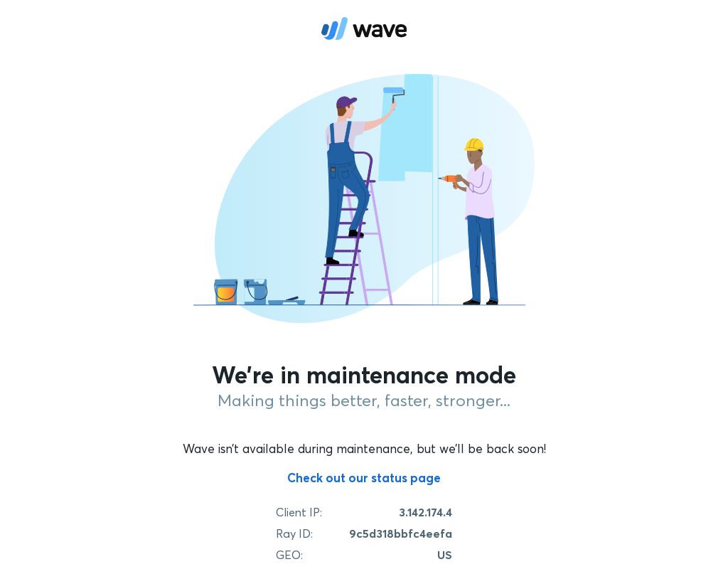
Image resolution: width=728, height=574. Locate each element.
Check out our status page (364, 478)
